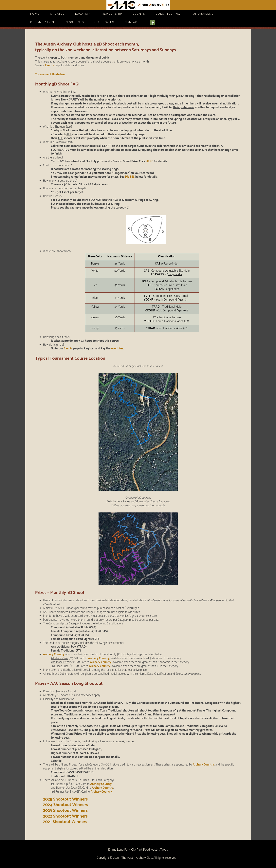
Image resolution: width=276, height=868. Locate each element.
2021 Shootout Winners (65, 822)
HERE (149, 161)
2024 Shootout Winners (66, 805)
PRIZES (130, 177)
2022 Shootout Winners (65, 816)
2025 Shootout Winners (65, 799)
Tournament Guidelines (50, 74)
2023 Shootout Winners (65, 811)
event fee (117, 349)
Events (49, 65)
